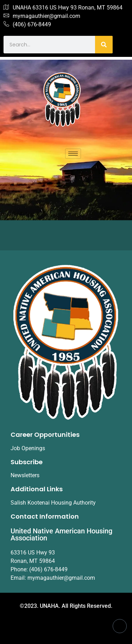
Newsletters (25, 475)
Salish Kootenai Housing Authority (53, 503)
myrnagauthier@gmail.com (42, 16)
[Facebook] (120, 626)
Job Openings (28, 448)
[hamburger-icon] (73, 154)
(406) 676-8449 (27, 25)
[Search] (104, 45)
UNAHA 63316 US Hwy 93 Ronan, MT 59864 (63, 8)
